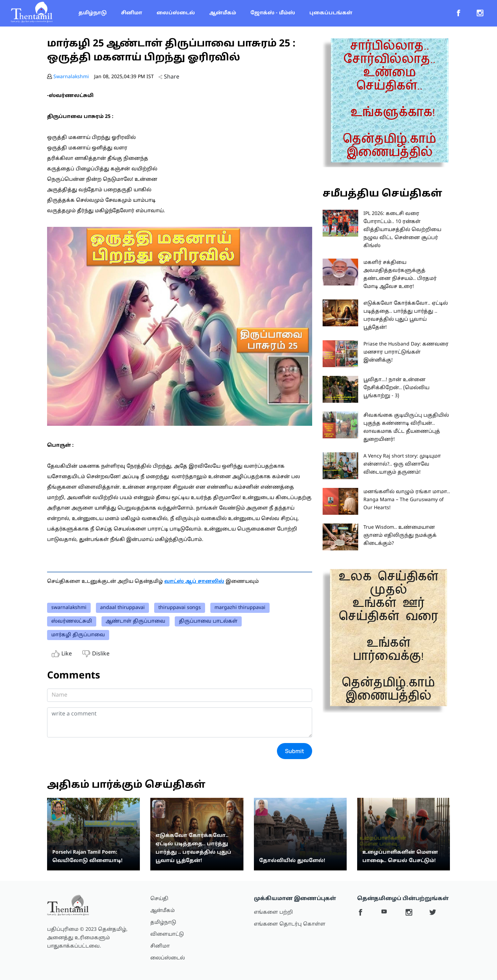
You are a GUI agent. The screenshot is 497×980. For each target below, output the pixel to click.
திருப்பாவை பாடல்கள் (208, 621)
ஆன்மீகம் (223, 13)
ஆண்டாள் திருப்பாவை (135, 621)
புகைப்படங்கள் (331, 13)
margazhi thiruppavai (240, 608)
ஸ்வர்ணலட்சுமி (72, 621)
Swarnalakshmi (71, 77)
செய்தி (159, 899)
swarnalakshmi (69, 608)
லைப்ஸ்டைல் (176, 13)
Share (169, 77)
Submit (295, 751)
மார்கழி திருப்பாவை (78, 635)
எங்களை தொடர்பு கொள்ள (290, 924)
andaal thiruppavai (122, 608)
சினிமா (132, 13)
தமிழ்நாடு (93, 13)
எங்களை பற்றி (273, 912)
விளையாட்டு (167, 934)
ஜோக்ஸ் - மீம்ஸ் (273, 13)
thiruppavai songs (180, 608)
